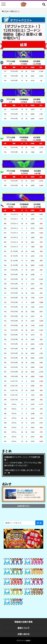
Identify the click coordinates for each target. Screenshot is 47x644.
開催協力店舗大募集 (24, 622)
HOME (6, 11)
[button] (44, 4)
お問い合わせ (24, 634)
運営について (24, 628)
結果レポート (15, 11)
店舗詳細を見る (24, 506)
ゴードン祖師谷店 (25, 490)
